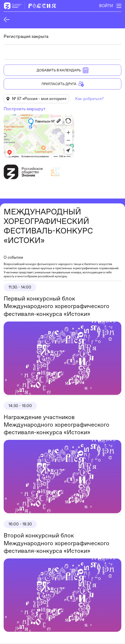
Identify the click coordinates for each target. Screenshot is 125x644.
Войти (106, 6)
